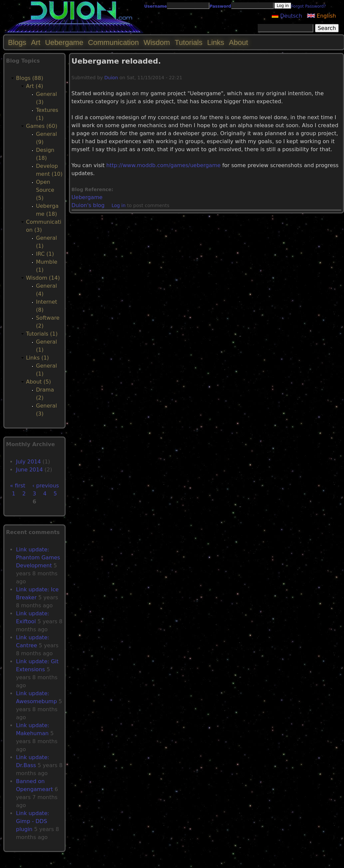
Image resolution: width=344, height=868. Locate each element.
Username (156, 6)
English (322, 16)
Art (36, 42)
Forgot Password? (308, 6)
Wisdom (157, 42)
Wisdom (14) (43, 278)
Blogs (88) (30, 78)
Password (220, 6)
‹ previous (46, 486)
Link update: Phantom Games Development (38, 558)
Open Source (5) (45, 190)
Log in (119, 205)
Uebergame (87, 197)
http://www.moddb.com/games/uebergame (163, 165)
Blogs (17, 42)
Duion (111, 78)
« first (18, 486)
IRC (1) (45, 254)
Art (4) (35, 86)
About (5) (38, 382)
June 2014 (29, 470)
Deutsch (287, 16)
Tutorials (188, 42)
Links (216, 42)
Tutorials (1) (42, 334)
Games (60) (42, 126)
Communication (113, 42)
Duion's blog (88, 205)
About (238, 42)
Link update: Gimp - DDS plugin (33, 821)
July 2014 (28, 462)
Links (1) (37, 358)
